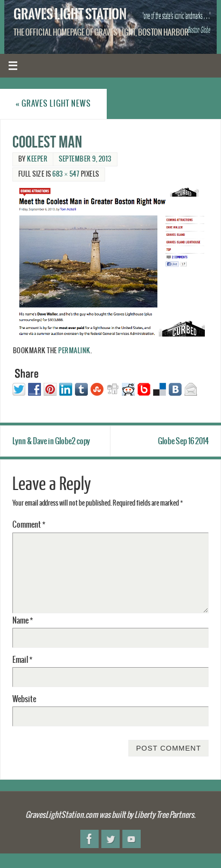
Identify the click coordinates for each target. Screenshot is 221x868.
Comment (29, 525)
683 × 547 (66, 174)
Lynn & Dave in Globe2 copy (51, 441)
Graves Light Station (70, 14)
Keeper (37, 159)
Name (23, 621)
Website (24, 699)
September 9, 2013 (85, 159)
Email (22, 660)
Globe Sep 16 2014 (183, 441)
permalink (74, 351)
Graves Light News (53, 104)
